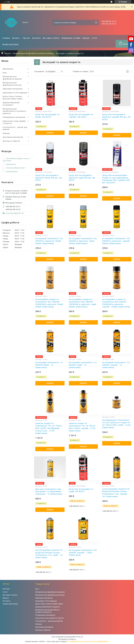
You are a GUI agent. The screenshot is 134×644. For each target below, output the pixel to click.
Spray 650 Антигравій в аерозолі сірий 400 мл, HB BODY (82, 178)
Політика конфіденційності (99, 641)
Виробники (8, 69)
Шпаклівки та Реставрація (15, 93)
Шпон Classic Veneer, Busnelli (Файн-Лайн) (13, 98)
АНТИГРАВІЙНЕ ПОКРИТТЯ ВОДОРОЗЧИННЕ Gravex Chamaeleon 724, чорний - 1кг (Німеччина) (116, 493)
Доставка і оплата (51, 38)
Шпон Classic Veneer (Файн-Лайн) (49, 604)
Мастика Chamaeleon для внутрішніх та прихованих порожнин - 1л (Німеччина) (49, 492)
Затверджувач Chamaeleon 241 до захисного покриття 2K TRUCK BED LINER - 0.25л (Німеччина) (116, 424)
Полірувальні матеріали (14, 117)
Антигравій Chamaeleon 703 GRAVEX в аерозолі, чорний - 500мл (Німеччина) (117, 241)
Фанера (6, 133)
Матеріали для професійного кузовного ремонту (34, 53)
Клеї (5, 73)
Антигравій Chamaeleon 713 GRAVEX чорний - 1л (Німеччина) (116, 365)
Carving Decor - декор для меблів (15, 128)
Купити (50, 133)
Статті (94, 38)
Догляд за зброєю (11, 141)
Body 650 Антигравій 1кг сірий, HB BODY (81, 490)
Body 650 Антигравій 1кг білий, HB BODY (48, 116)
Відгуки (86, 38)
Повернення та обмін (71, 38)
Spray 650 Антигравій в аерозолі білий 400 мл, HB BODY (49, 178)
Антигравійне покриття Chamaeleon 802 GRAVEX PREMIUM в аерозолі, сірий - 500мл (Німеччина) (83, 303)
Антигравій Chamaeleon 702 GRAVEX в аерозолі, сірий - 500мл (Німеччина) (83, 241)
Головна (6, 38)
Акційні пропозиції (11, 44)
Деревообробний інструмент (11, 104)
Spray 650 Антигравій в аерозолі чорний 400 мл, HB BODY (116, 117)
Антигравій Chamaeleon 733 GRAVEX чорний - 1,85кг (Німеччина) (83, 553)
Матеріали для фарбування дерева (12, 78)
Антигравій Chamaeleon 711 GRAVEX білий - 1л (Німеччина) (49, 365)
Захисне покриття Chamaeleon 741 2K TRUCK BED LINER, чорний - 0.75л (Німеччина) (82, 427)
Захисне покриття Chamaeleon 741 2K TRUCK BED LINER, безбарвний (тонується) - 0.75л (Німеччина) (49, 428)
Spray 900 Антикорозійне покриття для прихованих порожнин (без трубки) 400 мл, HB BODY (116, 179)
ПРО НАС (6, 589)
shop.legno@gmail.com (15, 213)
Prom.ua (80, 637)
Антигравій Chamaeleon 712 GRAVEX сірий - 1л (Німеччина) (83, 365)
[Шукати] (96, 23)
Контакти (36, 38)
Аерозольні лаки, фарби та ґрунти (14, 122)
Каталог (16, 38)
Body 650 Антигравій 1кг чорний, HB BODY (81, 116)
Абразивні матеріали (13, 89)
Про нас (26, 38)
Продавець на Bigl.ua (67, 639)
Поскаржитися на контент (77, 641)
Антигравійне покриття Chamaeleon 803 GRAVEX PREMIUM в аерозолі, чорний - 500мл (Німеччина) (116, 303)
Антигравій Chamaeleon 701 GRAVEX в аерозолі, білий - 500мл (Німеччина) (49, 241)
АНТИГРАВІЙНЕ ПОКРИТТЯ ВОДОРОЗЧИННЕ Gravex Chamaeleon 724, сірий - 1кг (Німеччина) (49, 554)
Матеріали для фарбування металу (12, 84)
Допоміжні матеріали (13, 137)
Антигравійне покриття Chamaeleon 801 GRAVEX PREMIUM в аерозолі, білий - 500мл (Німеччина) (50, 303)
